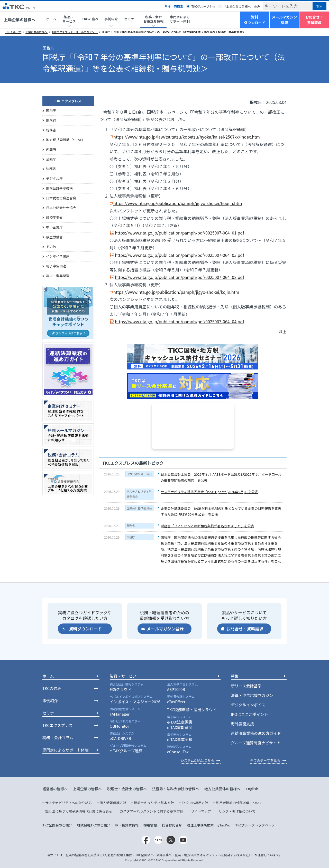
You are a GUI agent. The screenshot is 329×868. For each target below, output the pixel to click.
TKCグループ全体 (203, 6)
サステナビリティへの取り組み (68, 803)
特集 (235, 676)
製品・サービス (123, 676)
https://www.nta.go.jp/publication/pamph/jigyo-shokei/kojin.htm (176, 292)
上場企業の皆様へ (20, 19)
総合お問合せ (172, 825)
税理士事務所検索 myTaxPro (209, 825)
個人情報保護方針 (113, 803)
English (252, 789)
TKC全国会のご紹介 (57, 825)
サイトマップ (201, 811)
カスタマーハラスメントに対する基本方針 (151, 811)
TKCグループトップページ (255, 825)
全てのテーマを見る (265, 760)
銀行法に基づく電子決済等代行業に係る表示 (79, 811)
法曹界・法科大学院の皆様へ (176, 789)
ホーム (51, 19)
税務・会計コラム (58, 738)
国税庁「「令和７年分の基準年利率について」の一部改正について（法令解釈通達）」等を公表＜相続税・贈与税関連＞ (173, 32)
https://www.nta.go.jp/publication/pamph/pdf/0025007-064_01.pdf (180, 233)
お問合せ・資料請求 (314, 20)
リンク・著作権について (237, 811)
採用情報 (150, 825)
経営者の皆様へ (55, 789)
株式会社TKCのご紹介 (94, 825)
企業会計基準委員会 (139, 508)
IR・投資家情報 (127, 825)
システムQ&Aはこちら (197, 760)
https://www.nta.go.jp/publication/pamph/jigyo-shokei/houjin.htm (178, 203)
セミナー (131, 19)
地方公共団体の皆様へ (222, 789)
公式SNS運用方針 (195, 803)
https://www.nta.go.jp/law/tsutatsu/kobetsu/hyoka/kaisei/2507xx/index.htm (187, 137)
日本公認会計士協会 (139, 474)
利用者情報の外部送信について (239, 803)
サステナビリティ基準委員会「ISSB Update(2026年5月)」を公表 (209, 492)
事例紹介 (50, 701)
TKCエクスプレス (68, 101)
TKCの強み (90, 19)
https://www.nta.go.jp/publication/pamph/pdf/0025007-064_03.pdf (180, 255)
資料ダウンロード (255, 20)
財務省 (131, 525)
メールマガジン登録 (285, 20)
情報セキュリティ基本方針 (154, 803)
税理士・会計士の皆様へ (127, 789)
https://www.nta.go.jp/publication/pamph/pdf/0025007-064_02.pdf (180, 277)
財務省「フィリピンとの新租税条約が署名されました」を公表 (207, 526)
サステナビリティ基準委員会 (139, 494)
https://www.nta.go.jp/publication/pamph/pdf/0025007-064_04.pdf (180, 321)
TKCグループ (13, 32)
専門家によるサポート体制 (180, 19)
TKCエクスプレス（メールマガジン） (75, 32)
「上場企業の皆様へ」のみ (242, 6)
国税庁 (131, 537)
